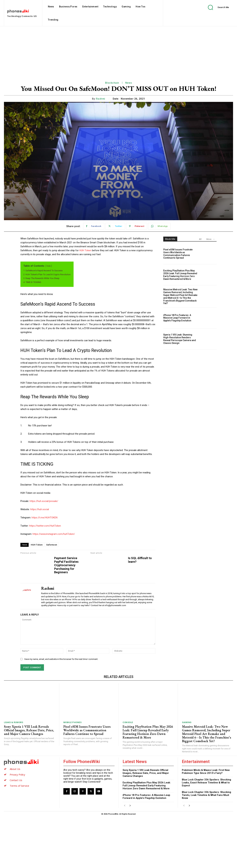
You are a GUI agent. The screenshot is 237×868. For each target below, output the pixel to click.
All (200, 239)
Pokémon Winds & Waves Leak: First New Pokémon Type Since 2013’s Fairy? (206, 823)
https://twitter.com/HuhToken (45, 526)
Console (128, 774)
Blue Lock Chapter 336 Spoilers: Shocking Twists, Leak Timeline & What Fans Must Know (206, 846)
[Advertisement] (118, 51)
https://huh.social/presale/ (44, 501)
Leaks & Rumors (13, 774)
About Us (15, 820)
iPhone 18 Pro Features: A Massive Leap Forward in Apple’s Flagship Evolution (177, 318)
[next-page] (130, 857)
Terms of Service (19, 837)
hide (49, 266)
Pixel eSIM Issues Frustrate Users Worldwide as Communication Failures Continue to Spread (178, 254)
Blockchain (112, 83)
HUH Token (85, 250)
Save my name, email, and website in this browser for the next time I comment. (61, 710)
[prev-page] (125, 857)
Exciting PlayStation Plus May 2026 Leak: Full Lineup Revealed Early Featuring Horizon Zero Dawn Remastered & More (180, 275)
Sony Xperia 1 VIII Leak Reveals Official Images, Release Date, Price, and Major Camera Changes (29, 781)
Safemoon (52, 545)
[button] (216, 7)
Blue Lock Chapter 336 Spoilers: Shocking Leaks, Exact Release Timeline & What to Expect (206, 834)
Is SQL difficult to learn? (136, 560)
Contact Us (16, 831)
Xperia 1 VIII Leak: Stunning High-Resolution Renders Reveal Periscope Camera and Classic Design (180, 339)
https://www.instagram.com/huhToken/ (54, 534)
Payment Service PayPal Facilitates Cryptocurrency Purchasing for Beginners (146, 567)
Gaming (187, 774)
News (129, 83)
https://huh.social (40, 509)
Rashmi (101, 99)
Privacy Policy (17, 826)
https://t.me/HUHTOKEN (45, 518)
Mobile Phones (72, 774)
